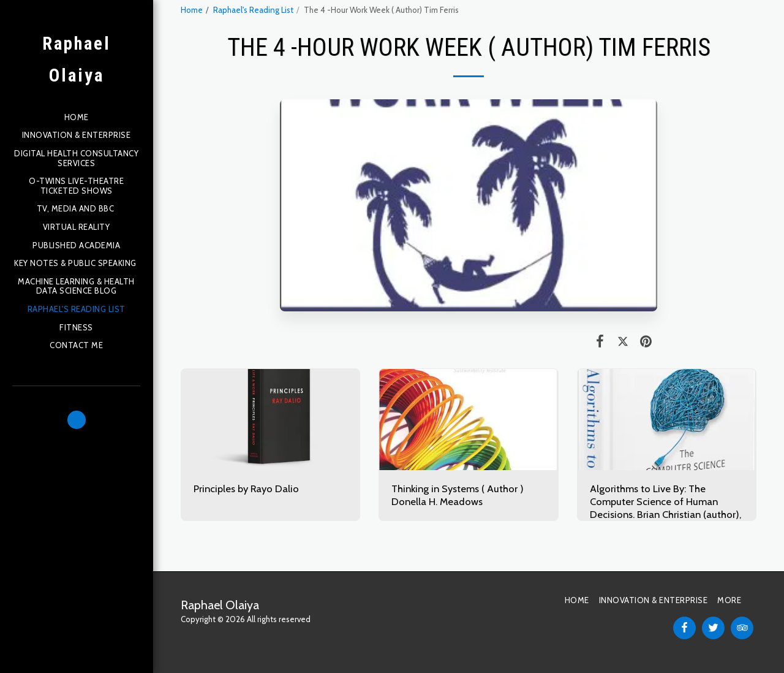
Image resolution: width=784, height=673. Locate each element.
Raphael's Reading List (253, 10)
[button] (77, 420)
